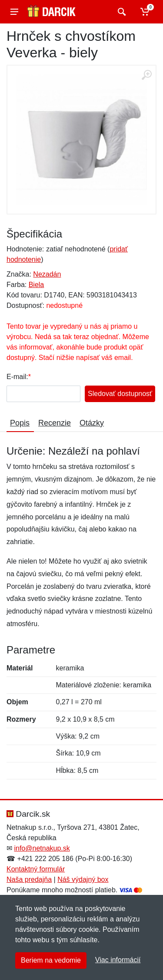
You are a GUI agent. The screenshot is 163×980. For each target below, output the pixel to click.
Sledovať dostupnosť (120, 394)
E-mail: (17, 377)
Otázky (92, 423)
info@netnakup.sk (42, 848)
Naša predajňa (29, 879)
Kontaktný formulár (36, 869)
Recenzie (55, 423)
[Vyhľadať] (121, 12)
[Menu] (14, 12)
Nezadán (47, 274)
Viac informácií (118, 960)
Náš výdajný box (83, 879)
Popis (20, 423)
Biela (37, 285)
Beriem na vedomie (51, 960)
